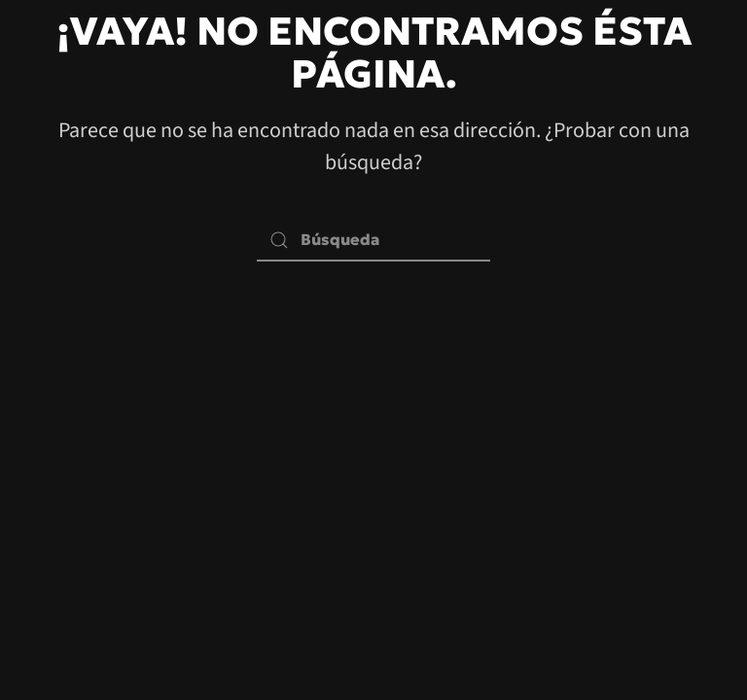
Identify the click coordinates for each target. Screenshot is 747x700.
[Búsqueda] (373, 240)
